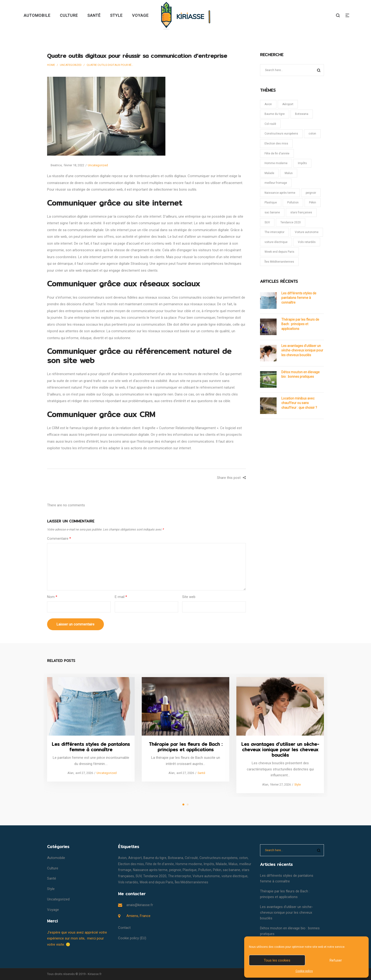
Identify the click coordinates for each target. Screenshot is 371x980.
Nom (52, 597)
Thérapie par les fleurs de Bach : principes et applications (300, 324)
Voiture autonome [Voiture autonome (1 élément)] (307, 232)
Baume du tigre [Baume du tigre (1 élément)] (275, 114)
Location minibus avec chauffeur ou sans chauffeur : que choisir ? (299, 403)
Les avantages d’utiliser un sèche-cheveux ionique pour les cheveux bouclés (302, 350)
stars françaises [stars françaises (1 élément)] (301, 212)
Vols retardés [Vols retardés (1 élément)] (307, 242)
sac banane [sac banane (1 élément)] (272, 212)
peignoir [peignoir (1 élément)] (311, 193)
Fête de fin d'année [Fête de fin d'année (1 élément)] (277, 153)
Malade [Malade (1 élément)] (269, 173)
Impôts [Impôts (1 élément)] (302, 163)
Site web (189, 597)
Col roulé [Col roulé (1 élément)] (270, 124)
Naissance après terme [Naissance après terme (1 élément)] (280, 193)
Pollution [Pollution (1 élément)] (293, 202)
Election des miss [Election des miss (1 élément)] (276, 144)
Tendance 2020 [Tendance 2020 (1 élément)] (291, 222)
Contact (124, 928)
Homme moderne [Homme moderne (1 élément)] (276, 163)
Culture (53, 868)
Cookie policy (304, 971)
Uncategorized (71, 65)
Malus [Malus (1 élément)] (289, 173)
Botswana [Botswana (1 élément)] (302, 114)
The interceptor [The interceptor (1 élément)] (274, 232)
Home (51, 65)
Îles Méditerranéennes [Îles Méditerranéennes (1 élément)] (279, 262)
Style (297, 784)
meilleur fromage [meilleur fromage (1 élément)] (276, 183)
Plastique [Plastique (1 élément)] (271, 202)
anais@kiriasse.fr (140, 905)
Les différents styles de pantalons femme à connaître (299, 298)
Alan (69, 773)
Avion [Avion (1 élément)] (268, 104)
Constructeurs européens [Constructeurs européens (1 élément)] (281, 134)
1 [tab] (183, 805)
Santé (201, 773)
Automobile (56, 858)
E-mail (121, 597)
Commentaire (59, 539)
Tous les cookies (277, 960)
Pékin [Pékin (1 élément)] (313, 202)
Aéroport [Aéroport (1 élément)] (288, 104)
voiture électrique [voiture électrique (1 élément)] (276, 242)
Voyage (53, 910)
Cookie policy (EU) (132, 938)
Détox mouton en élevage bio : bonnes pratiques (300, 374)
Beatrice (54, 165)
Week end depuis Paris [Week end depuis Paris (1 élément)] (279, 252)
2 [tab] (188, 805)
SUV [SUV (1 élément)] (267, 222)
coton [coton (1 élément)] (312, 134)
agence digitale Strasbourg (127, 264)
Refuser (336, 960)
